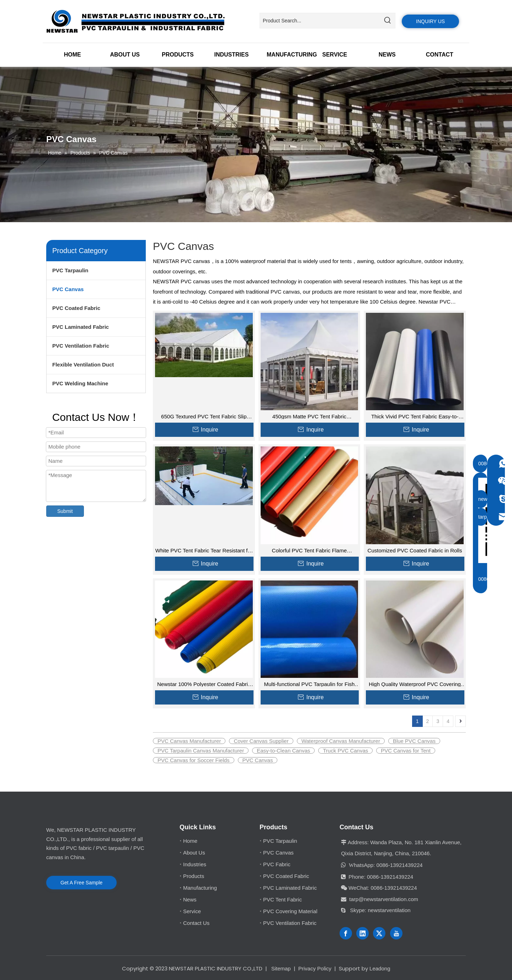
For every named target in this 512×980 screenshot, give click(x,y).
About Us (194, 853)
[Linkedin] (362, 933)
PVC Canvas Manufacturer (189, 741)
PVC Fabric (277, 864)
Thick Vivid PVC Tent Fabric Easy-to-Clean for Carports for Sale (415, 416)
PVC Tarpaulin (70, 270)
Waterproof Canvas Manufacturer (341, 741)
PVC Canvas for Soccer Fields (194, 760)
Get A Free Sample (81, 883)
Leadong (380, 968)
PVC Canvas (68, 289)
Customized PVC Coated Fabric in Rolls (415, 550)
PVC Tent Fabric (282, 899)
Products (194, 876)
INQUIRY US (430, 21)
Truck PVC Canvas (345, 751)
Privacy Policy (315, 968)
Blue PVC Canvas (414, 741)
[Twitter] (379, 933)
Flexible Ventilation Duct (83, 365)
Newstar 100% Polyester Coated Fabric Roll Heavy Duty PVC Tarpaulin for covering (204, 684)
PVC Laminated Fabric (81, 327)
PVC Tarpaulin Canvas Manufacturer (201, 751)
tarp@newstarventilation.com (384, 899)
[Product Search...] (320, 21)
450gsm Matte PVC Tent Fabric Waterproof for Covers (309, 416)
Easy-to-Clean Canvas (283, 751)
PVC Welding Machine (80, 383)
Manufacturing (200, 888)
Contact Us (196, 923)
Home (190, 841)
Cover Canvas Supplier (261, 741)
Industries (195, 864)
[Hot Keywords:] (388, 21)
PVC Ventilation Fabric (81, 346)
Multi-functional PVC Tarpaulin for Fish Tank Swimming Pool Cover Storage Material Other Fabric (310, 684)
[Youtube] (396, 933)
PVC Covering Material (290, 911)
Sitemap (281, 968)
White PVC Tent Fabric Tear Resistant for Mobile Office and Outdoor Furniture (204, 550)
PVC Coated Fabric (76, 308)
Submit (65, 511)
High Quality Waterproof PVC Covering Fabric (415, 684)
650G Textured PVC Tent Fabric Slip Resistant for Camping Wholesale (204, 416)
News (190, 899)
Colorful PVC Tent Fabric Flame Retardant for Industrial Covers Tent (310, 550)
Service (192, 911)
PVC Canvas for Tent (406, 751)
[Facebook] (346, 933)
